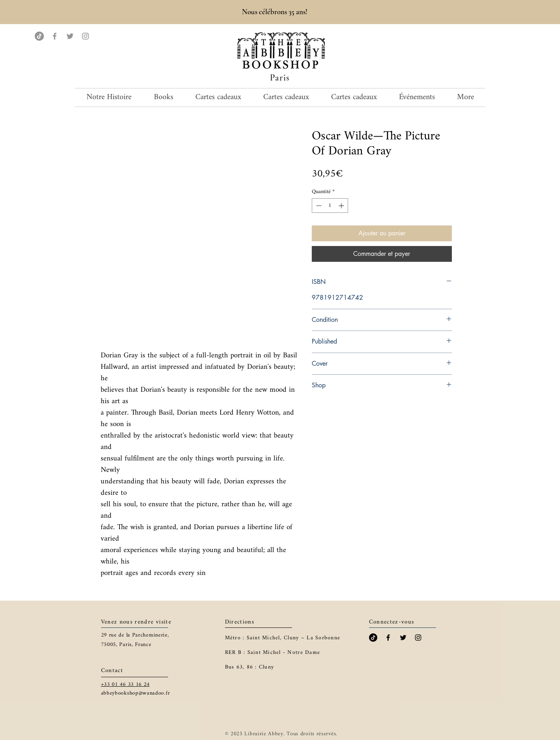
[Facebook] (55, 36)
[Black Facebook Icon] (388, 638)
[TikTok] (39, 36)
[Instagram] (85, 36)
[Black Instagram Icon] (418, 638)
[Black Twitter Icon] (403, 638)
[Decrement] (318, 206)
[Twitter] (70, 36)
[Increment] (342, 206)
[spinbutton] (330, 206)
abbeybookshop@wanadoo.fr (136, 693)
